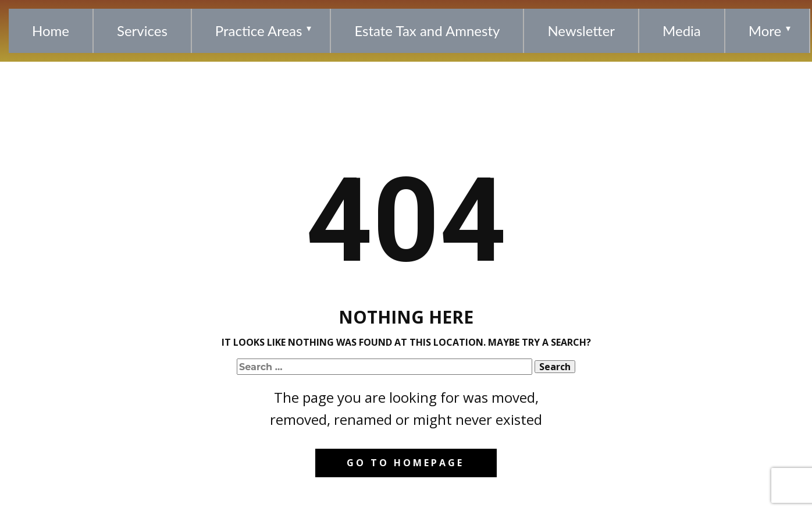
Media (682, 31)
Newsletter (581, 31)
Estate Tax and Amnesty (427, 31)
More (765, 31)
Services (142, 31)
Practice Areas (259, 31)
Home (51, 31)
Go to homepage (405, 463)
